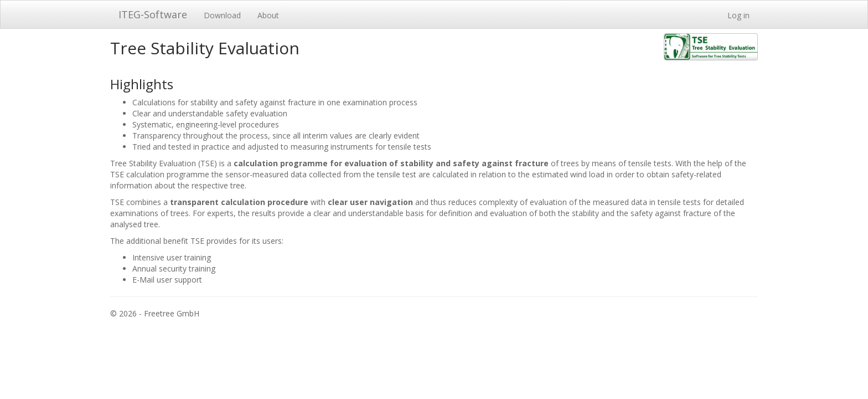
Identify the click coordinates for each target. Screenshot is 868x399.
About (268, 15)
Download (222, 15)
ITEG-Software (153, 14)
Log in (738, 15)
